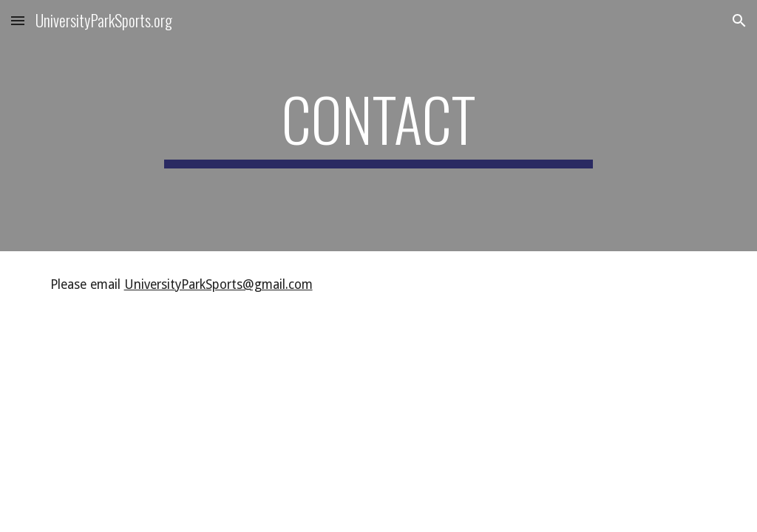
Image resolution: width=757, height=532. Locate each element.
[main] (378, 126)
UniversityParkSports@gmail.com (218, 284)
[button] (18, 20)
